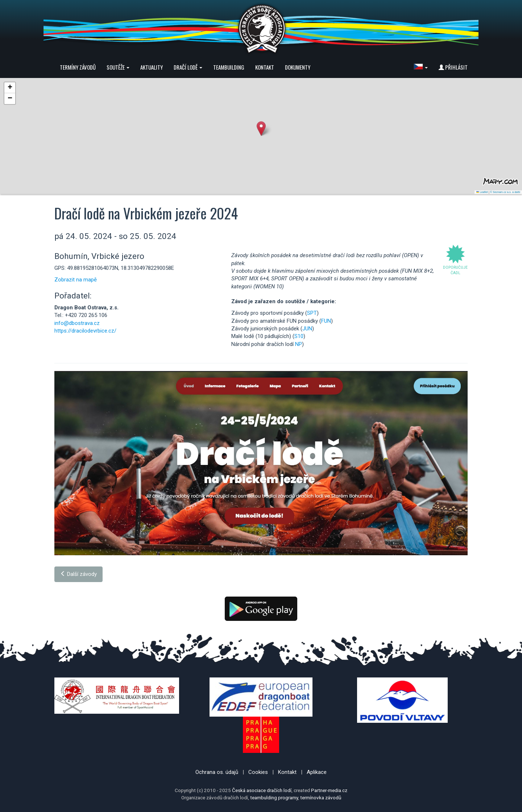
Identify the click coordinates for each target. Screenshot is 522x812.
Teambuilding (229, 67)
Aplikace (317, 772)
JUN (307, 329)
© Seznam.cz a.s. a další (505, 192)
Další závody (78, 574)
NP (299, 344)
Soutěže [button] (118, 67)
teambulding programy (274, 797)
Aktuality (152, 67)
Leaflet (482, 192)
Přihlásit (453, 67)
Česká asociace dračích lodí (262, 790)
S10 (299, 336)
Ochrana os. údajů (217, 772)
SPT (312, 313)
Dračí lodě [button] (188, 67)
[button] (421, 67)
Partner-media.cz (329, 790)
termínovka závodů (321, 797)
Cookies (258, 772)
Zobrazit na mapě (76, 280)
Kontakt (265, 67)
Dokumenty (298, 67)
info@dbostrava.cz (77, 323)
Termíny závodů (78, 67)
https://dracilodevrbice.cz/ (85, 331)
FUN (326, 321)
